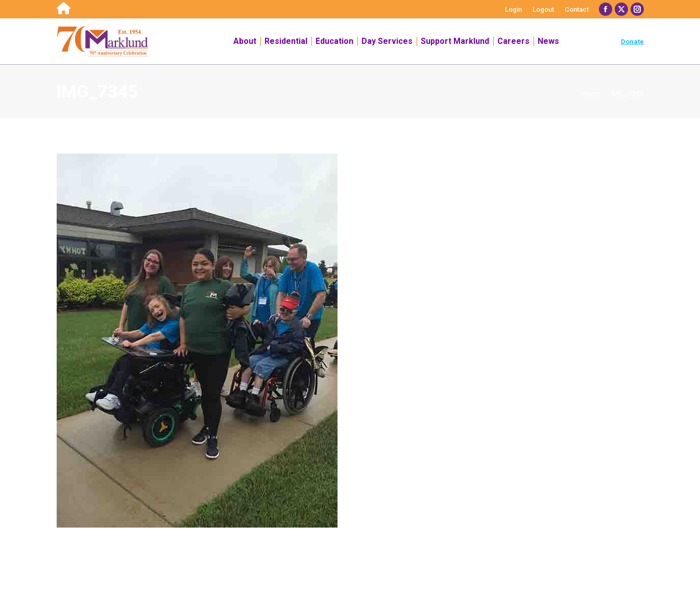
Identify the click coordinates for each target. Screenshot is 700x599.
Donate (632, 42)
